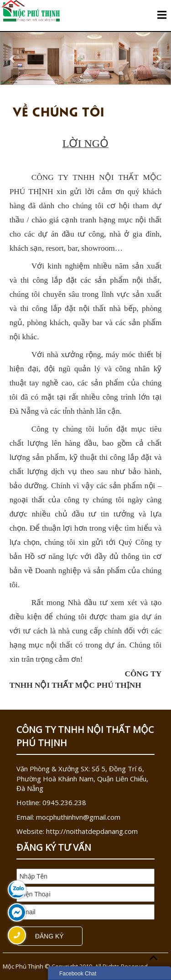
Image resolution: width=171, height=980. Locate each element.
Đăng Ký (49, 936)
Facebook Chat (78, 974)
